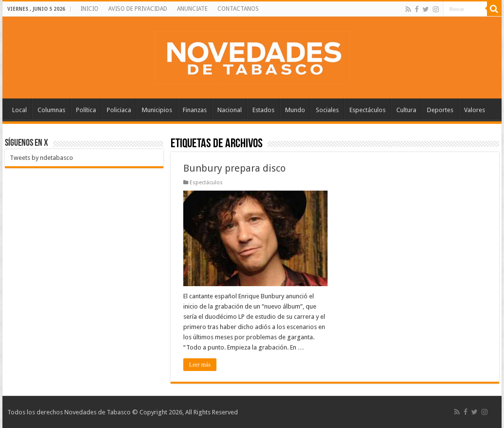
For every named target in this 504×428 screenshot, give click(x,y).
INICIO (89, 9)
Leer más (200, 365)
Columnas (51, 110)
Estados (263, 110)
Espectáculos (368, 110)
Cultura (406, 110)
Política (86, 110)
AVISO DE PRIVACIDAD (138, 9)
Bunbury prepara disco (234, 168)
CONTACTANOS (238, 9)
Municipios (157, 110)
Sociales (327, 110)
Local (19, 110)
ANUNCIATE (192, 9)
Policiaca (119, 110)
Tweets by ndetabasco (41, 158)
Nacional (230, 110)
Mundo (295, 110)
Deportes (440, 110)
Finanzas (195, 110)
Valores (475, 110)
